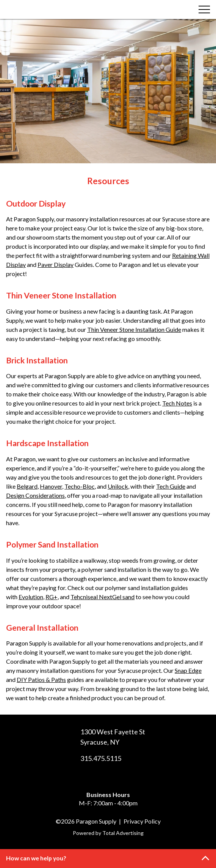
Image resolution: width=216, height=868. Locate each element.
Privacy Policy (142, 821)
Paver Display (56, 264)
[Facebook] (101, 777)
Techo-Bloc (80, 486)
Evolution (31, 597)
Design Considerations (35, 495)
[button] (108, 859)
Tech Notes (177, 403)
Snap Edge (188, 670)
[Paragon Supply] (44, 9)
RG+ (52, 597)
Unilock (118, 486)
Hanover (51, 486)
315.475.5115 (101, 758)
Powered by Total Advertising (108, 833)
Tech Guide (171, 486)
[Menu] (204, 9)
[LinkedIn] (115, 777)
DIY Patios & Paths (41, 679)
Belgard (27, 486)
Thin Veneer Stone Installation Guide (134, 329)
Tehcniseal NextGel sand (103, 597)
